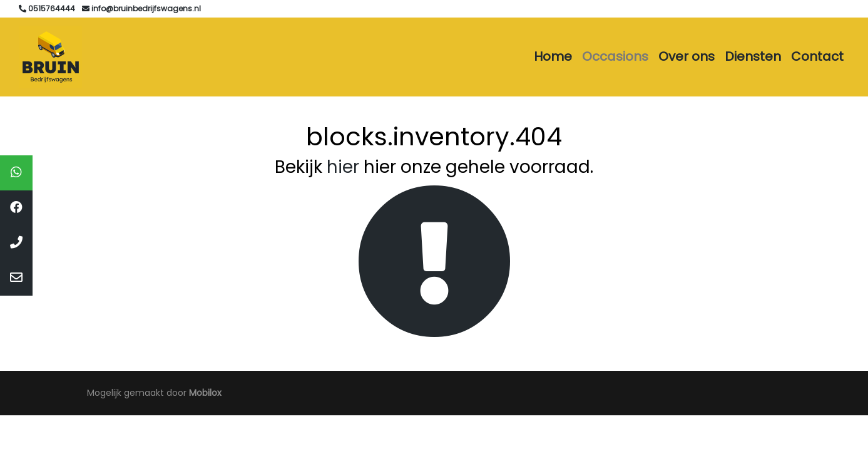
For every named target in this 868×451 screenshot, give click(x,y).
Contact (817, 56)
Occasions (615, 56)
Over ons (687, 56)
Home (553, 56)
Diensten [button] (753, 56)
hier (343, 167)
